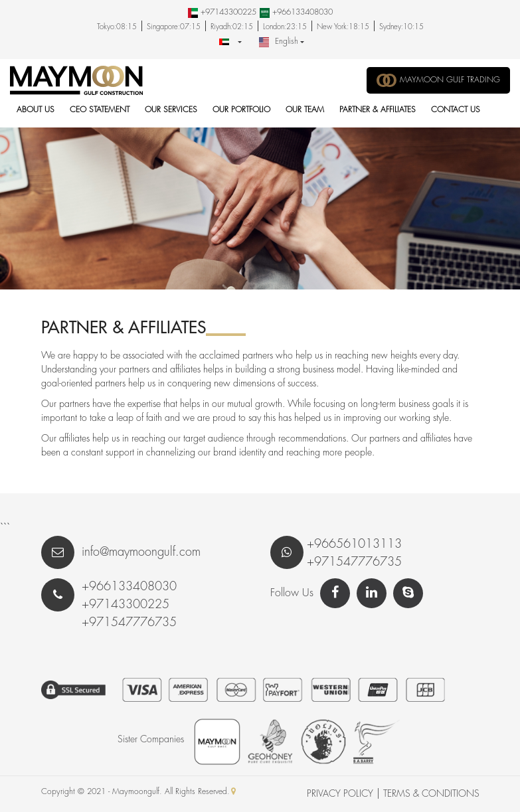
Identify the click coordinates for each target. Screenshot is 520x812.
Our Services (171, 110)
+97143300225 (227, 12)
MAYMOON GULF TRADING (438, 80)
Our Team (305, 110)
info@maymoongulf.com (121, 552)
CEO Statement (100, 110)
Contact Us (456, 110)
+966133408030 (301, 12)
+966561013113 (354, 544)
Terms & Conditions (431, 794)
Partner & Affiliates (378, 110)
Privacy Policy (340, 794)
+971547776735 (354, 562)
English (279, 42)
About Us (36, 110)
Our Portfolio (241, 110)
